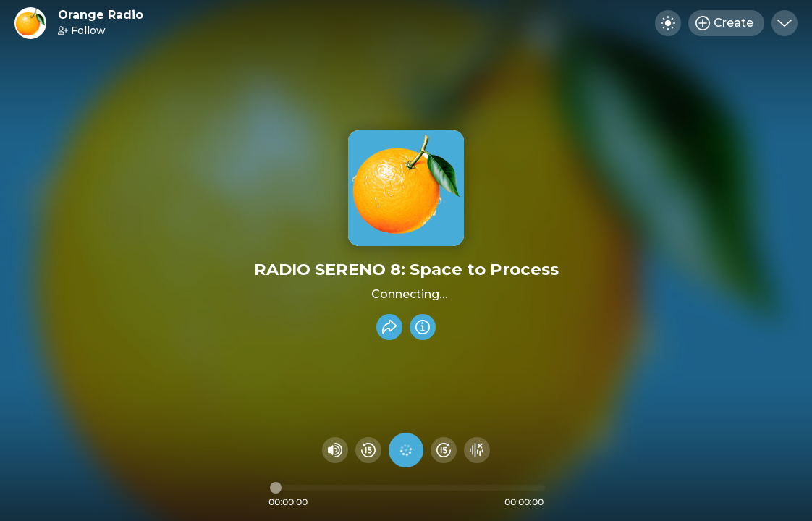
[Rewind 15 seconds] (368, 450)
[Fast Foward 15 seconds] (444, 450)
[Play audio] (406, 450)
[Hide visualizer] (477, 450)
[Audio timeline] (407, 488)
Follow (82, 30)
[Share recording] (389, 327)
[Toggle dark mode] (668, 23)
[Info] (423, 327)
